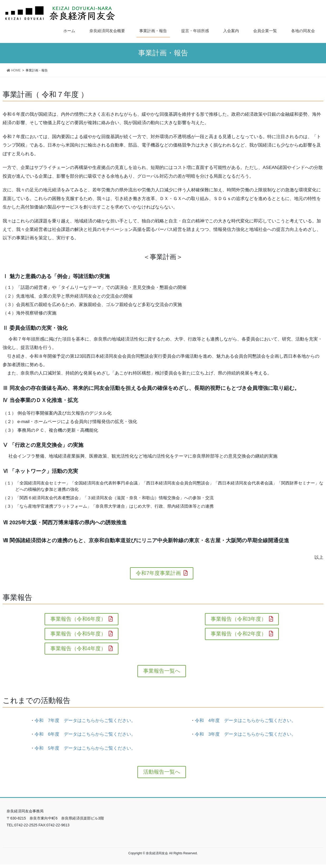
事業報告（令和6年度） (81, 620)
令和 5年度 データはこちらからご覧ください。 (85, 751)
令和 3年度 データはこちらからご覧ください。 (245, 737)
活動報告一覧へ (162, 775)
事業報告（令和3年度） (242, 620)
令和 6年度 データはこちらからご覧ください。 (85, 737)
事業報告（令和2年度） (242, 635)
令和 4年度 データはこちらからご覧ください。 (245, 723)
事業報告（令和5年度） (81, 635)
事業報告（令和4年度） (81, 650)
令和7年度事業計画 (162, 573)
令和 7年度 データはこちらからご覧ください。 (85, 723)
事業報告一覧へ (162, 674)
